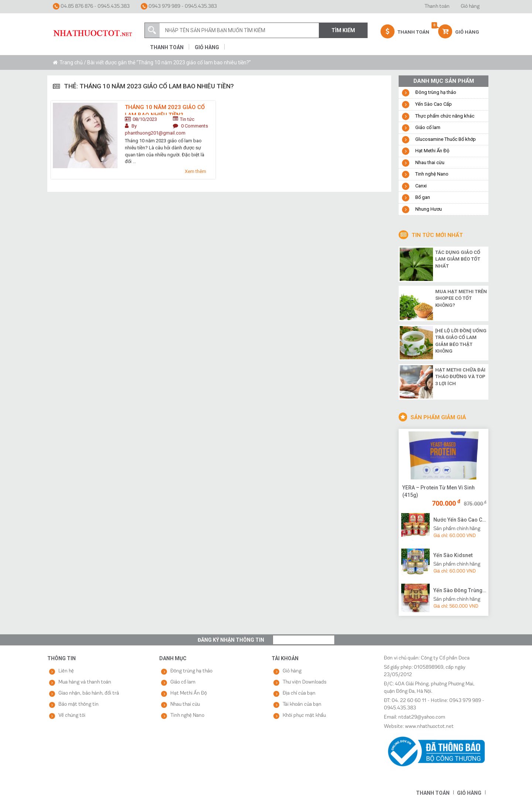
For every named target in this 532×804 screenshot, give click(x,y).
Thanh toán (437, 6)
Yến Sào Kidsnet (453, 555)
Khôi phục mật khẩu (304, 715)
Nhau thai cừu (430, 162)
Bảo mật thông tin (79, 704)
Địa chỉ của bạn (299, 693)
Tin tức (187, 119)
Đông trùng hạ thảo (436, 92)
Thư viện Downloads (305, 682)
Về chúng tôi (72, 715)
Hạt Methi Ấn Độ (432, 151)
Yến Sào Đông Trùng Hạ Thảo (460, 590)
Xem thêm (195, 171)
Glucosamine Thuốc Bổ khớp (446, 139)
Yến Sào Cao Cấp (434, 104)
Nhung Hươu (429, 209)
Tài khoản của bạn (302, 704)
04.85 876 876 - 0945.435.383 (91, 6)
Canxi (421, 186)
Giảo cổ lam (428, 127)
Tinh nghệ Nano (432, 174)
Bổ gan (423, 197)
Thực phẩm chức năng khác (445, 116)
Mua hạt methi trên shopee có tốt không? (461, 298)
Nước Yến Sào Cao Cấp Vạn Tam (460, 520)
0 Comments (195, 126)
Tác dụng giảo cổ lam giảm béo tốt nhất (458, 259)
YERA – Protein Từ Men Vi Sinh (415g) (439, 491)
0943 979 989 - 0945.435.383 (179, 6)
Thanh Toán (405, 31)
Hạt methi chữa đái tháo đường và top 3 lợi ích (460, 377)
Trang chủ (71, 62)
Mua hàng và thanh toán (85, 682)
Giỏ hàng (470, 6)
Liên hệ (66, 671)
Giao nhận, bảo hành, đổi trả (89, 693)
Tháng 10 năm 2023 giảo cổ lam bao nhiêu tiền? (165, 109)
